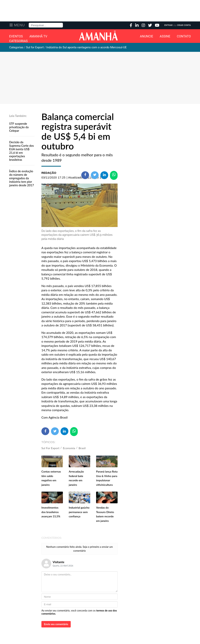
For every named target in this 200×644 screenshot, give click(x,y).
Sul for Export (50, 448)
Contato (184, 36)
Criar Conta (184, 25)
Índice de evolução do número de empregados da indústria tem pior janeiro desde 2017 (22, 178)
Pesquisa (29, 23)
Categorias (18, 41)
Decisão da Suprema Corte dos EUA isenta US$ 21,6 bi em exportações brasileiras (21, 151)
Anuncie (146, 36)
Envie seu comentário (56, 624)
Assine (165, 36)
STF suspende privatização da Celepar (19, 127)
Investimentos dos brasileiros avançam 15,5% (51, 512)
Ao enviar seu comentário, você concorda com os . (79, 612)
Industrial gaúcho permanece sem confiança (79, 512)
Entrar (168, 25)
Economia (69, 448)
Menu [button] (19, 25)
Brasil (82, 448)
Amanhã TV (38, 36)
